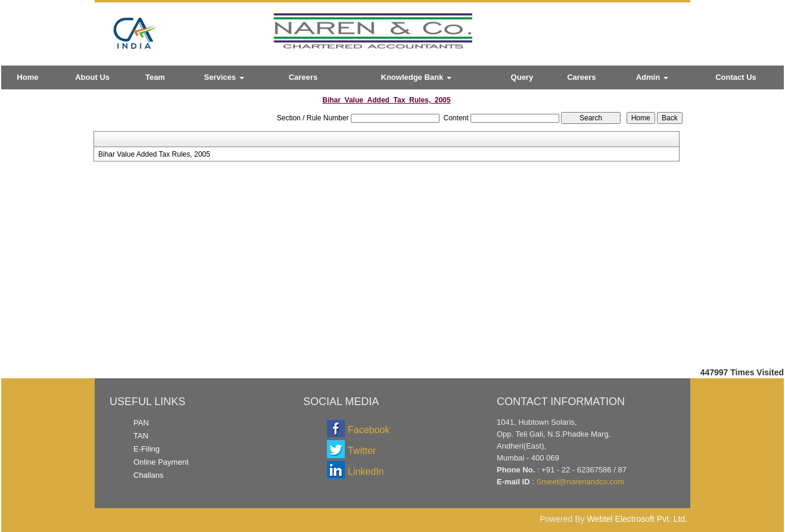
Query (522, 77)
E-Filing (147, 449)
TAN (141, 436)
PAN (141, 423)
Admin (652, 77)
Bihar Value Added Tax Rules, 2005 (154, 154)
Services (224, 77)
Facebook (369, 430)
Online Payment (161, 462)
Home (27, 77)
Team (155, 77)
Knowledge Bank (416, 77)
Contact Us (736, 77)
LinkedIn (366, 472)
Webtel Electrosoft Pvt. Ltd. (637, 519)
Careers (303, 77)
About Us (92, 77)
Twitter (362, 451)
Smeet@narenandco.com (580, 482)
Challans (149, 475)
